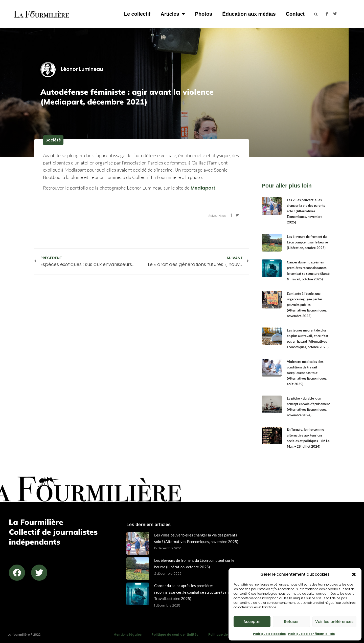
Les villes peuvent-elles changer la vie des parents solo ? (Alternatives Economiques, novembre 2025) (306, 211)
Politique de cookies (269, 634)
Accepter (252, 622)
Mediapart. (204, 188)
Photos (204, 14)
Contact (295, 14)
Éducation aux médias (249, 14)
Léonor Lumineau (72, 69)
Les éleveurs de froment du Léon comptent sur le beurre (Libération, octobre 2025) (307, 242)
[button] (354, 574)
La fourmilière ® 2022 (24, 635)
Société (53, 140)
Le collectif (137, 14)
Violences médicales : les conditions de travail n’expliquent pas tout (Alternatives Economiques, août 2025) (307, 373)
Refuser (291, 622)
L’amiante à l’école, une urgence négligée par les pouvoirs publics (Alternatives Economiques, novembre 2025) (307, 305)
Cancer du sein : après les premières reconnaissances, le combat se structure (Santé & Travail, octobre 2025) (195, 592)
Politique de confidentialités (311, 634)
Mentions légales (128, 635)
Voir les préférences (334, 622)
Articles (173, 14)
